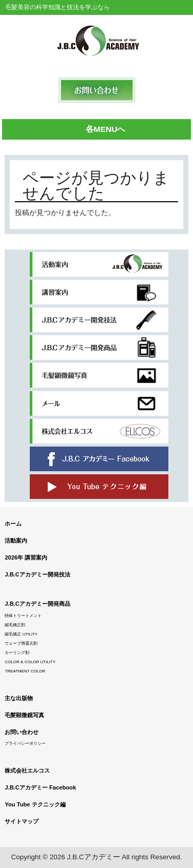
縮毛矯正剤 (15, 625)
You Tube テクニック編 (35, 804)
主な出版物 (19, 698)
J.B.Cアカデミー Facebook (40, 787)
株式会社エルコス (27, 770)
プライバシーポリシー (25, 744)
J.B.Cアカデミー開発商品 (37, 604)
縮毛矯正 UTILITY (21, 634)
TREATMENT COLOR (25, 671)
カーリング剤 (17, 653)
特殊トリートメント (23, 616)
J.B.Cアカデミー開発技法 (37, 574)
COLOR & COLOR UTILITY (30, 662)
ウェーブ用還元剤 (21, 643)
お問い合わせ (22, 732)
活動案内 (16, 541)
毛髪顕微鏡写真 (24, 715)
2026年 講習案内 (26, 557)
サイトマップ (22, 821)
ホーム (13, 524)
